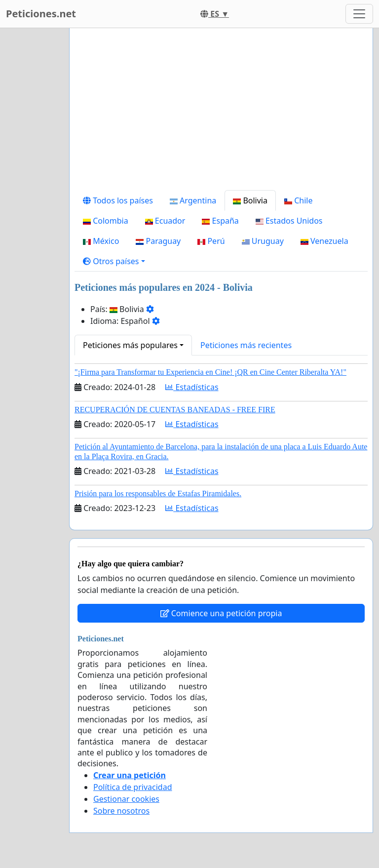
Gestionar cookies (126, 799)
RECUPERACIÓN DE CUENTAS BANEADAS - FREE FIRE (175, 410)
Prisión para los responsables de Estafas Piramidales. (158, 493)
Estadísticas (192, 387)
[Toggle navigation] (359, 14)
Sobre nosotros (121, 811)
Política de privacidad (133, 787)
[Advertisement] (221, 113)
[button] (114, 261)
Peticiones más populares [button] (130, 345)
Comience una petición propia (221, 613)
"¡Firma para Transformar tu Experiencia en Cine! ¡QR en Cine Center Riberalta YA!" (210, 372)
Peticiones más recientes (246, 345)
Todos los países (118, 200)
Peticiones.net (41, 14)
